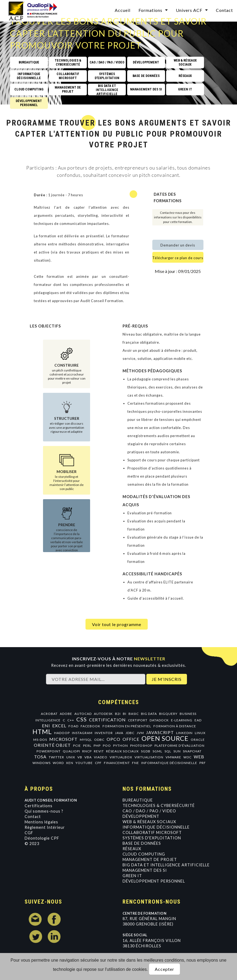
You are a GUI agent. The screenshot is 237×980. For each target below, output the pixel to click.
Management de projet (150, 859)
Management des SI (145, 870)
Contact (33, 817)
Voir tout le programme (117, 624)
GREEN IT (132, 876)
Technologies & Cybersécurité (159, 805)
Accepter (164, 969)
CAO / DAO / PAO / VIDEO (149, 811)
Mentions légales (41, 822)
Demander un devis (178, 245)
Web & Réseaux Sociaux (149, 822)
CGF (29, 833)
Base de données (142, 843)
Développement (141, 816)
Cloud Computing (144, 854)
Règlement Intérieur (45, 827)
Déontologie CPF (42, 838)
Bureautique (138, 800)
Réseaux (132, 849)
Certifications (39, 806)
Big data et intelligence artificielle (166, 865)
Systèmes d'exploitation (152, 838)
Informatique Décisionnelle (156, 827)
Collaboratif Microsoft (152, 832)
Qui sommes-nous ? (44, 811)
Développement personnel (154, 881)
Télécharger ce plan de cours (178, 258)
